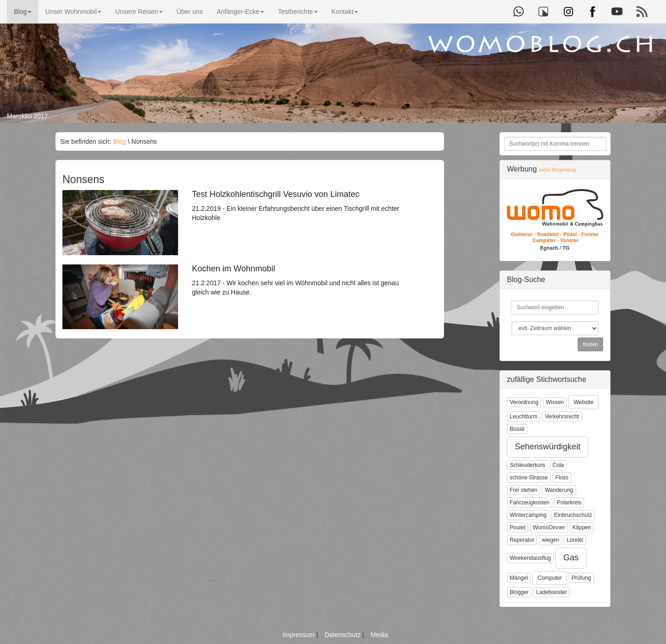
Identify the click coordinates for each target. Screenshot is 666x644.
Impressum (299, 635)
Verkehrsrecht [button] (562, 417)
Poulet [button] (518, 527)
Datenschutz (344, 635)
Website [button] (583, 402)
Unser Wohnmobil (73, 12)
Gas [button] (571, 558)
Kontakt (345, 12)
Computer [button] (550, 578)
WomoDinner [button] (549, 527)
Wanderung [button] (559, 490)
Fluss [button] (562, 478)
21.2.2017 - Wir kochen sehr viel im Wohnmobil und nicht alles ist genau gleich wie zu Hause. (298, 280)
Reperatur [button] (522, 540)
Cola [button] (558, 465)
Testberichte (298, 12)
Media (379, 635)
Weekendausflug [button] (530, 558)
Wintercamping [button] (528, 515)
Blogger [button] (519, 592)
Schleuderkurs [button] (527, 465)
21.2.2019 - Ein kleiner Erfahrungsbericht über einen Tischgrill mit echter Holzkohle (298, 206)
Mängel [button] (519, 578)
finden (590, 344)
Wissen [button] (555, 402)
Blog (23, 12)
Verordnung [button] (524, 402)
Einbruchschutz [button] (573, 515)
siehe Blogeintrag (557, 170)
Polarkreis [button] (569, 503)
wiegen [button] (550, 540)
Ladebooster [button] (552, 592)
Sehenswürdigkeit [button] (548, 447)
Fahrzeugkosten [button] (530, 503)
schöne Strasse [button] (529, 478)
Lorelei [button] (575, 540)
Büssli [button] (517, 429)
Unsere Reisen (139, 12)
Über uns (190, 12)
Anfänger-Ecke (240, 12)
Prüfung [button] (581, 578)
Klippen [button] (582, 527)
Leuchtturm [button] (524, 417)
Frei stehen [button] (524, 490)
